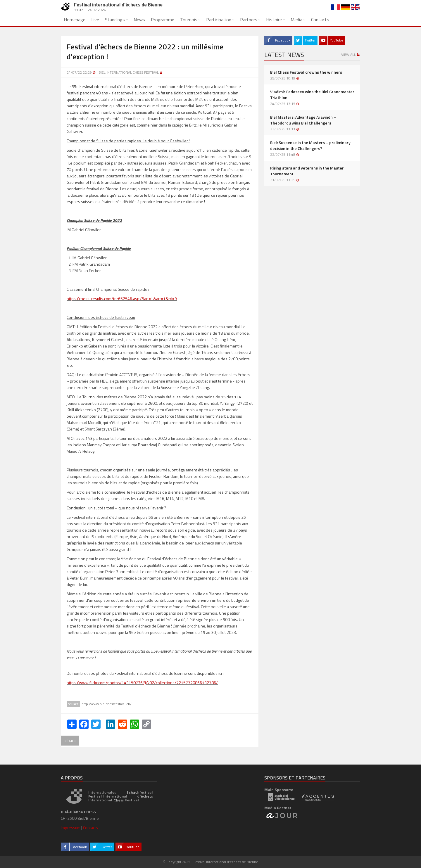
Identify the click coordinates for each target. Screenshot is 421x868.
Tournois (189, 20)
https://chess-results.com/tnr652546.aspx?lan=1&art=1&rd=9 (122, 299)
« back (70, 740)
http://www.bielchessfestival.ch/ (107, 704)
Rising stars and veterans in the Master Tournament (307, 171)
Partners (249, 20)
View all (351, 55)
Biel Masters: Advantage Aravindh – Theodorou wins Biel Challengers (303, 120)
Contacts (320, 20)
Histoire (274, 20)
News (139, 20)
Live (95, 20)
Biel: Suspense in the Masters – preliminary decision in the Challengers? (310, 146)
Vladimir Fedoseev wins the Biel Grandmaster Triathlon (312, 95)
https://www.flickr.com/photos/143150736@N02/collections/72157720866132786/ (142, 683)
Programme (163, 20)
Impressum (71, 828)
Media (296, 20)
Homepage (75, 20)
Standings (115, 20)
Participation (219, 20)
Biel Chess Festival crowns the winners (306, 72)
